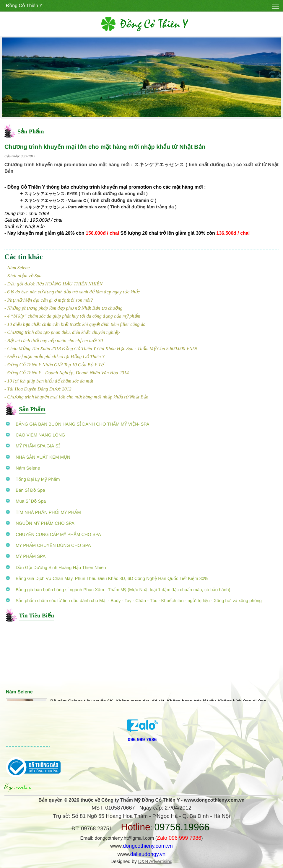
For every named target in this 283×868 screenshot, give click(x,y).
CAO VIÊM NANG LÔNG (36, 435)
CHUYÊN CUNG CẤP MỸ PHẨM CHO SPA (53, 535)
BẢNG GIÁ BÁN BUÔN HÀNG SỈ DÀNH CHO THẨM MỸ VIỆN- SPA (78, 424)
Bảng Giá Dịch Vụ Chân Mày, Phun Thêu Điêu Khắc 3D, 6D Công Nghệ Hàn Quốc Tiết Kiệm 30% (107, 579)
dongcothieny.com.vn (148, 846)
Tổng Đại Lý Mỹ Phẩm (33, 479)
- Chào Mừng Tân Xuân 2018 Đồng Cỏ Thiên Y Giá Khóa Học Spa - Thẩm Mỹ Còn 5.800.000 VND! (101, 349)
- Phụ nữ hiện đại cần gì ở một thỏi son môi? (49, 300)
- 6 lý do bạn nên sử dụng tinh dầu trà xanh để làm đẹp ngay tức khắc (72, 292)
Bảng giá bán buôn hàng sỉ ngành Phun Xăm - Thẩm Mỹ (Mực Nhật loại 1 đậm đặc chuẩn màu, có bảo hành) (118, 590)
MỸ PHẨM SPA (26, 556)
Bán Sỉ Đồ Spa (26, 490)
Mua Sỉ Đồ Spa (26, 501)
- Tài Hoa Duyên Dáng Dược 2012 (38, 389)
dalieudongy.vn (148, 854)
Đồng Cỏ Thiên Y (24, 6)
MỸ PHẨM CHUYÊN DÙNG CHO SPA (48, 546)
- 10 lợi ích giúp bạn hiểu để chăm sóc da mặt (49, 381)
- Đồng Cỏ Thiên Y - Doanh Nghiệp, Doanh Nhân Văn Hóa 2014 (67, 373)
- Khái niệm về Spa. (24, 276)
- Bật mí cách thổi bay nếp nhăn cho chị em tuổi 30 (54, 341)
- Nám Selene (17, 268)
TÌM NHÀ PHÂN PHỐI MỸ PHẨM (43, 513)
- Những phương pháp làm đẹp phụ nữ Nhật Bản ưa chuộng (64, 308)
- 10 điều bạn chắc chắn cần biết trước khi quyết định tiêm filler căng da (75, 325)
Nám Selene (23, 468)
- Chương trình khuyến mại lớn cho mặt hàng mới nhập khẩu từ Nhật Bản (76, 397)
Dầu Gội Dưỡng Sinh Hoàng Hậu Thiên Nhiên (56, 568)
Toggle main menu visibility (276, 5)
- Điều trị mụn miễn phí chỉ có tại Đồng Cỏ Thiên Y (55, 357)
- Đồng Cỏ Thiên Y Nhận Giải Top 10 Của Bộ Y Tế (54, 365)
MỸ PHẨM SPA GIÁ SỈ (33, 446)
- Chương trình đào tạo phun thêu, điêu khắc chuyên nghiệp (62, 332)
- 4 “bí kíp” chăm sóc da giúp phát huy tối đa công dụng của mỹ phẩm (72, 316)
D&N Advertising (155, 862)
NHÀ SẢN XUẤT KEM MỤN (38, 457)
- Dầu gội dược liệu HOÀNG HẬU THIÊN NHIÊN (53, 284)
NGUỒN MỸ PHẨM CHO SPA (40, 523)
